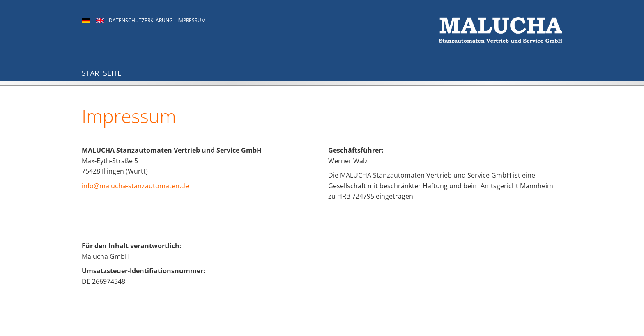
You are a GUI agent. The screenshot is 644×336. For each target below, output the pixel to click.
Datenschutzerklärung (141, 21)
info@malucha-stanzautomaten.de (135, 186)
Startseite (102, 73)
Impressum (192, 21)
